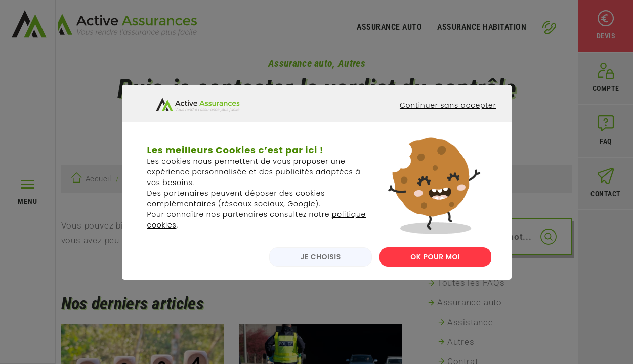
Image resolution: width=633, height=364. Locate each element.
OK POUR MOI (435, 265)
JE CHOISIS (318, 265)
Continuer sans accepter (440, 122)
